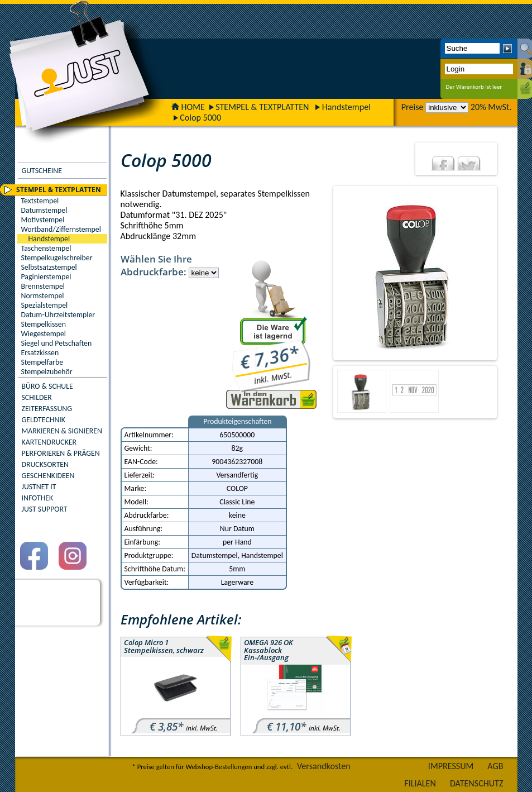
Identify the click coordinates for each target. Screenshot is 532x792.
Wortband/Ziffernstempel (61, 229)
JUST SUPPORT (45, 509)
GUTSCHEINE (42, 171)
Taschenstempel (46, 248)
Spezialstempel (45, 305)
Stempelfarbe (42, 362)
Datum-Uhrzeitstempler (58, 315)
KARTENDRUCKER (49, 442)
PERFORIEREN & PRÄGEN (61, 453)
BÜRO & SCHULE (47, 386)
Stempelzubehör (47, 372)
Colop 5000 (200, 118)
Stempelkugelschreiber (57, 258)
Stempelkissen (44, 324)
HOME (188, 107)
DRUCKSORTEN (45, 464)
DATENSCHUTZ (477, 783)
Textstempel (40, 201)
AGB (495, 766)
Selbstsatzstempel (49, 267)
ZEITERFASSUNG (47, 409)
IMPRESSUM (451, 766)
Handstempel (346, 107)
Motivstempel (43, 220)
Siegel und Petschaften (57, 343)
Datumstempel (44, 210)
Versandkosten (324, 766)
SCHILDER (37, 397)
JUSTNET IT (39, 487)
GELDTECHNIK (44, 420)
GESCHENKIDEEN (48, 476)
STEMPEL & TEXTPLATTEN (262, 107)
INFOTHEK (38, 498)
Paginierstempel (46, 277)
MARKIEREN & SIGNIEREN (62, 431)
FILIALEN (420, 783)
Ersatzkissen (40, 353)
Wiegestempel (44, 334)
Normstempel (43, 296)
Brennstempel (43, 286)
